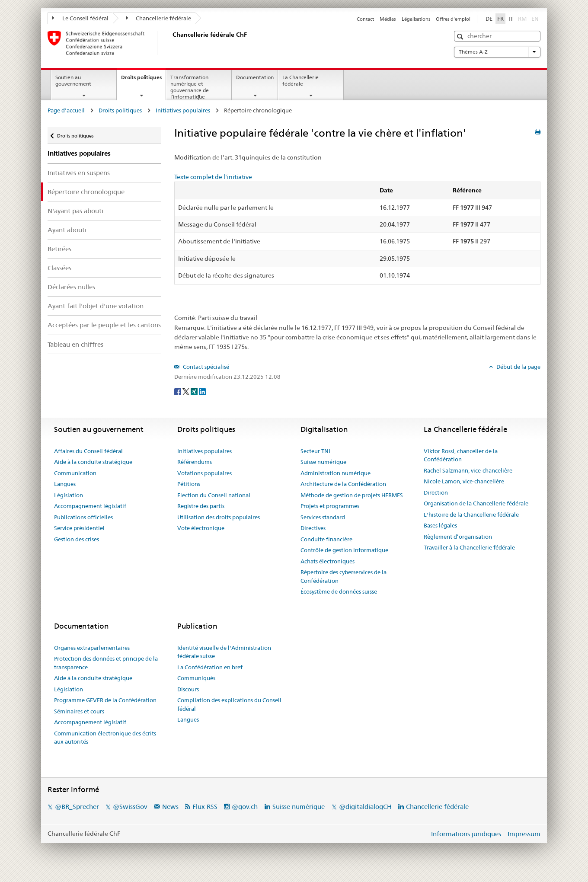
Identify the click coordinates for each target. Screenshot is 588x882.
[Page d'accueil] (171, 43)
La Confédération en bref (210, 667)
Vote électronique (201, 528)
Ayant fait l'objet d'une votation (96, 306)
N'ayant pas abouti (75, 211)
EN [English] (535, 19)
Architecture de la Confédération (343, 484)
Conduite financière (326, 539)
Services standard (323, 517)
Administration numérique (336, 473)
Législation (69, 495)
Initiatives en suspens (79, 173)
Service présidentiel (79, 528)
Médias (388, 19)
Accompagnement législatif (90, 506)
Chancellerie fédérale (159, 18)
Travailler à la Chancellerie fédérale (469, 547)
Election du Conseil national (214, 495)
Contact (365, 19)
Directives (313, 528)
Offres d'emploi (453, 19)
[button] (461, 37)
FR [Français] (500, 19)
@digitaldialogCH (365, 807)
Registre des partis (201, 506)
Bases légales (440, 525)
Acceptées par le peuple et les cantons (104, 325)
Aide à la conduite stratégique (93, 462)
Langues (65, 484)
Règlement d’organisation (458, 537)
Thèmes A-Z (497, 52)
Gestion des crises (77, 539)
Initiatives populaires (183, 110)
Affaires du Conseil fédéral (88, 451)
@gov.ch (245, 807)
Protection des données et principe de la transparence (106, 663)
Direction (436, 492)
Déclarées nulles (71, 287)
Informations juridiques (466, 834)
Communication (75, 473)
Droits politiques (143, 80)
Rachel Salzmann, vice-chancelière (468, 470)
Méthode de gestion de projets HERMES (352, 495)
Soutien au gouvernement (73, 80)
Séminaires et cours (79, 711)
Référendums (195, 462)
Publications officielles (83, 517)
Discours (188, 689)
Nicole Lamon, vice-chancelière (464, 481)
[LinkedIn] (202, 391)
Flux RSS (205, 807)
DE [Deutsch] (489, 19)
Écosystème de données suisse (339, 591)
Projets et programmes (330, 506)
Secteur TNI (315, 451)
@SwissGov (130, 807)
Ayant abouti (67, 230)
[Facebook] (178, 391)
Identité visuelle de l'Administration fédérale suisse (224, 652)
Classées (59, 268)
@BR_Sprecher (77, 807)
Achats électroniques (328, 561)
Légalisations (416, 19)
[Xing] (195, 391)
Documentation (255, 77)
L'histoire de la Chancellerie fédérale (471, 514)
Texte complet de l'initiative (213, 177)
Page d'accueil (66, 110)
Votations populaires (205, 473)
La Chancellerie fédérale (300, 80)
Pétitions (189, 484)
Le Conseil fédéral (80, 18)
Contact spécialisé (205, 367)
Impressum (524, 834)
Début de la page (518, 367)
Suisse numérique (323, 462)
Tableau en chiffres (75, 344)
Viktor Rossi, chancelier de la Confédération (461, 455)
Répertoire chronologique (86, 192)
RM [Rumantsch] (522, 19)
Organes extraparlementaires (92, 648)
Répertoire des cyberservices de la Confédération (344, 576)
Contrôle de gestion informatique (344, 550)
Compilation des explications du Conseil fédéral (229, 704)
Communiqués (196, 678)
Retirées (59, 249)
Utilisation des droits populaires (219, 517)
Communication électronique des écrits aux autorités (105, 738)
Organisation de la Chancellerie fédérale (476, 503)
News (170, 807)
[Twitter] (187, 391)
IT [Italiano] (511, 19)
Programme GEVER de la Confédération (105, 700)
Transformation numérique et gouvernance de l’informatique (190, 87)
